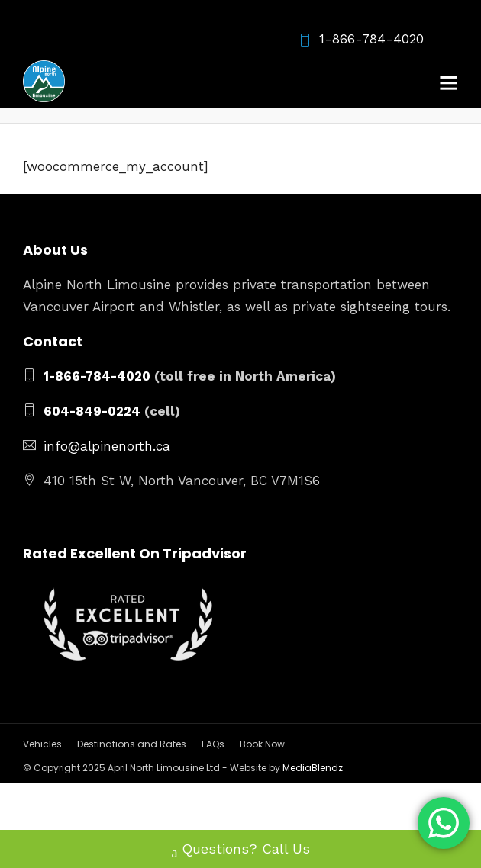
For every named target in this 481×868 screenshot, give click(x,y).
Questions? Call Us (241, 850)
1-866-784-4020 (361, 39)
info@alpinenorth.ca (107, 446)
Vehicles (42, 744)
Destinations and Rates (132, 744)
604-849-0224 (92, 411)
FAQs (213, 744)
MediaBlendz (313, 768)
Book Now (262, 744)
